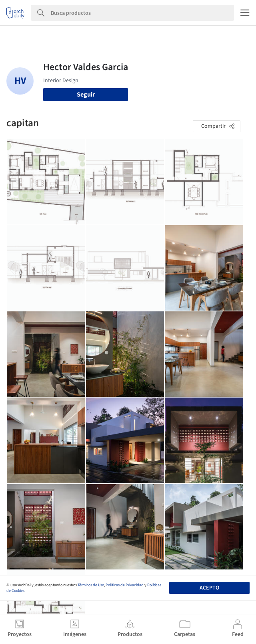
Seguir (86, 95)
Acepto (209, 588)
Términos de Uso (91, 585)
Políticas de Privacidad (125, 585)
